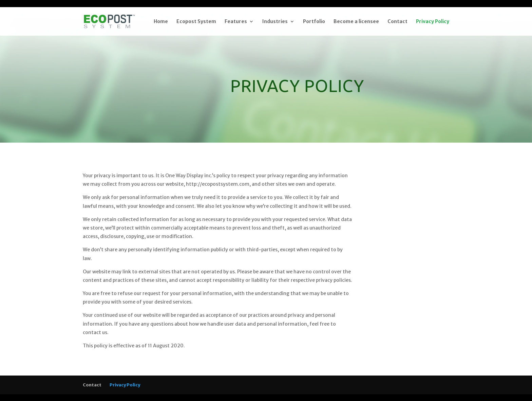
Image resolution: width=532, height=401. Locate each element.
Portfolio (314, 22)
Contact (397, 22)
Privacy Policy (433, 22)
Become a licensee (356, 22)
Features (236, 22)
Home (161, 22)
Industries (275, 22)
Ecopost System (196, 22)
